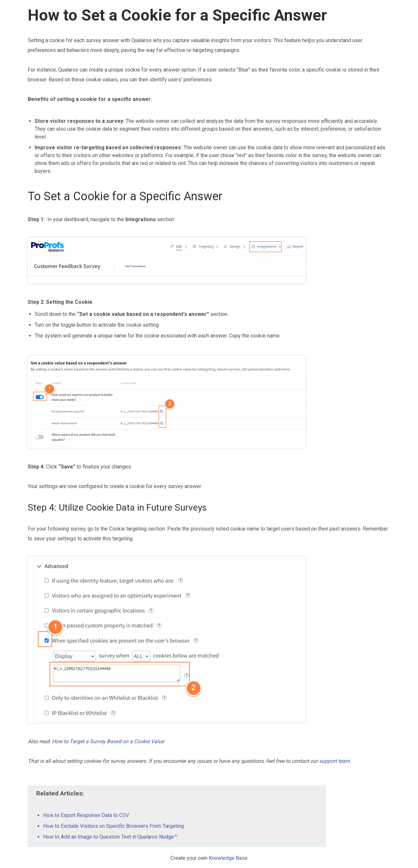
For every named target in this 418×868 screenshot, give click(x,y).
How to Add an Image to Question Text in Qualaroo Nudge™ (110, 837)
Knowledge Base (228, 858)
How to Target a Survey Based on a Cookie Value (108, 741)
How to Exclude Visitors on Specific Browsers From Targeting (113, 826)
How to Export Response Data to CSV (86, 815)
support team (334, 761)
